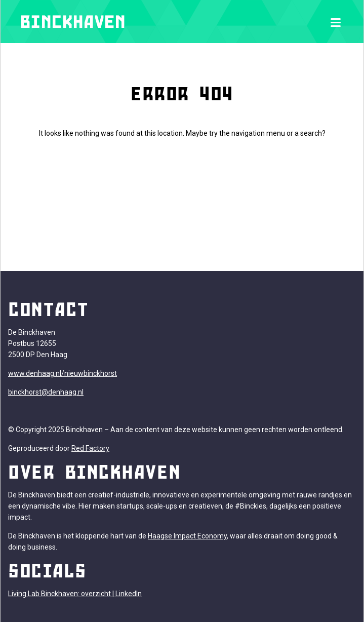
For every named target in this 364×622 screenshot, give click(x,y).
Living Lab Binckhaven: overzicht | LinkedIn (75, 594)
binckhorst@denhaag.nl (46, 392)
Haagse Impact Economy (187, 536)
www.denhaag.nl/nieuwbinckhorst (63, 373)
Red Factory (90, 448)
